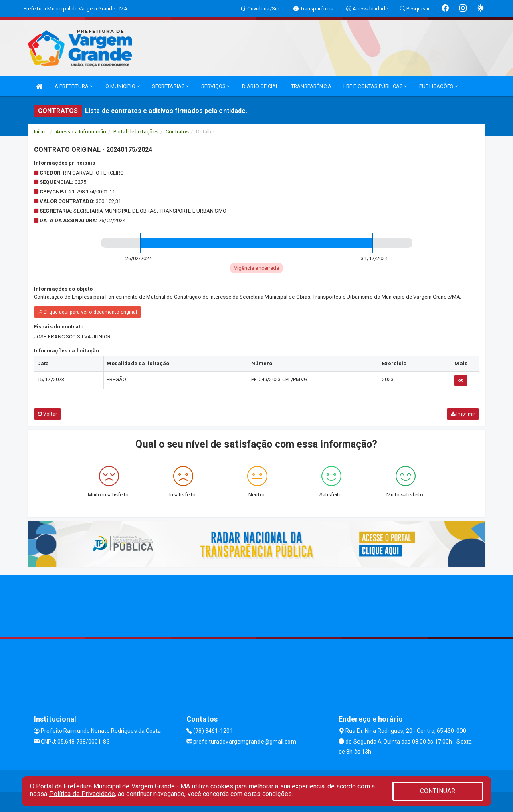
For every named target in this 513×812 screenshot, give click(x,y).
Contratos (177, 132)
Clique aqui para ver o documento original (88, 312)
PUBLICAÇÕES (438, 86)
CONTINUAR (438, 791)
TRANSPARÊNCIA (311, 86)
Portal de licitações (136, 132)
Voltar (47, 414)
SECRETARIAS (171, 86)
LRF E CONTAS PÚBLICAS (375, 86)
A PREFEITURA (74, 86)
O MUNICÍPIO (123, 86)
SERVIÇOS (216, 86)
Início (40, 132)
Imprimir (463, 414)
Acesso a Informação (81, 132)
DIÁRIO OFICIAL (260, 86)
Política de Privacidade (82, 794)
